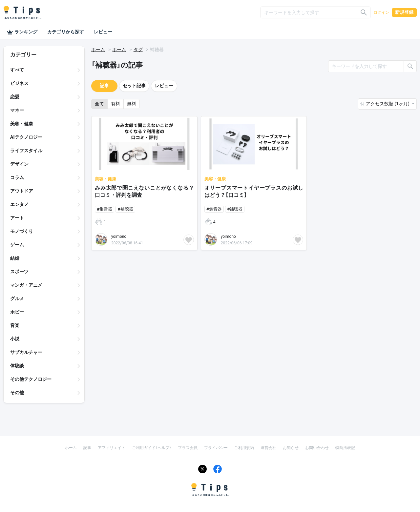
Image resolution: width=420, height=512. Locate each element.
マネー (17, 110)
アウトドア (22, 191)
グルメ (17, 298)
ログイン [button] (381, 12)
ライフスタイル (26, 151)
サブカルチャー (26, 352)
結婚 (15, 258)
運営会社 (268, 448)
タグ (138, 50)
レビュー (103, 32)
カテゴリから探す (66, 32)
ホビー (17, 312)
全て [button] (99, 104)
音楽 (15, 325)
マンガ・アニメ (26, 285)
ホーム (98, 50)
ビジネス (19, 83)
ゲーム (17, 245)
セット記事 (134, 86)
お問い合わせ (317, 448)
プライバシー (216, 448)
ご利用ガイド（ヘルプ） (152, 448)
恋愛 (15, 97)
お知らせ (291, 448)
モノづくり (22, 231)
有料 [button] (115, 104)
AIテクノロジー (26, 137)
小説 (15, 339)
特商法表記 (345, 448)
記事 (104, 86)
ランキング (22, 32)
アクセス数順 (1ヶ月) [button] (388, 104)
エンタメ (19, 204)
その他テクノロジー (31, 379)
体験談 (17, 366)
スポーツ (19, 272)
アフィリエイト (112, 448)
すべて (17, 70)
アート (17, 218)
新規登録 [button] (404, 12)
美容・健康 (22, 124)
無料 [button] (132, 104)
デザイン (19, 164)
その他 (17, 393)
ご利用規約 (244, 448)
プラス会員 (188, 448)
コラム (17, 177)
